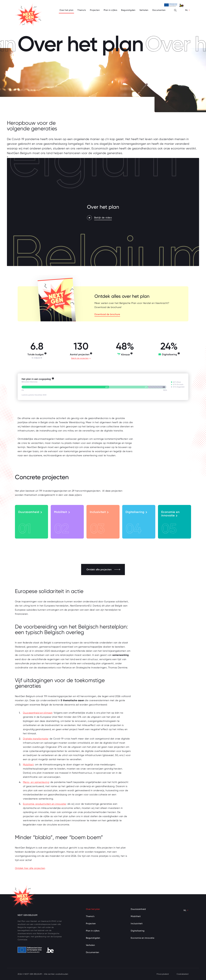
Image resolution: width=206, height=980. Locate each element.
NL (187, 10)
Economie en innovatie (170, 523)
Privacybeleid (163, 974)
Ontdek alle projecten (103, 570)
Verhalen (144, 10)
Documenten (159, 10)
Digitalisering (136, 523)
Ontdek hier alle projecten (30, 868)
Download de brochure (107, 314)
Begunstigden (128, 10)
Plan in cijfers (110, 10)
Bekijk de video (103, 218)
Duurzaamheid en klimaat (38, 713)
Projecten (95, 10)
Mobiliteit (62, 523)
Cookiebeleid (183, 974)
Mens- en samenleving (36, 782)
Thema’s (82, 10)
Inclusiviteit (99, 523)
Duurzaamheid (30, 523)
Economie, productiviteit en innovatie (44, 804)
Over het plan (67, 10)
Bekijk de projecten (81, 358)
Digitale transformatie (36, 739)
